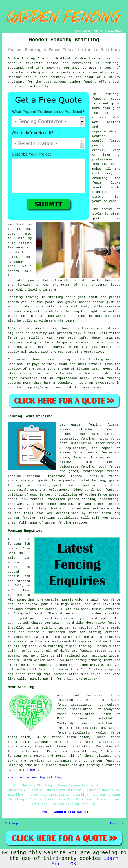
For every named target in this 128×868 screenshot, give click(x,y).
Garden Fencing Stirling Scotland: (40, 58)
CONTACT (99, 31)
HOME (77, 31)
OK (74, 864)
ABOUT (87, 31)
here (34, 770)
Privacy (116, 823)
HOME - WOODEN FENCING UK (64, 812)
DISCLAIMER (114, 31)
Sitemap (12, 823)
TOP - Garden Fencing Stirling (35, 778)
